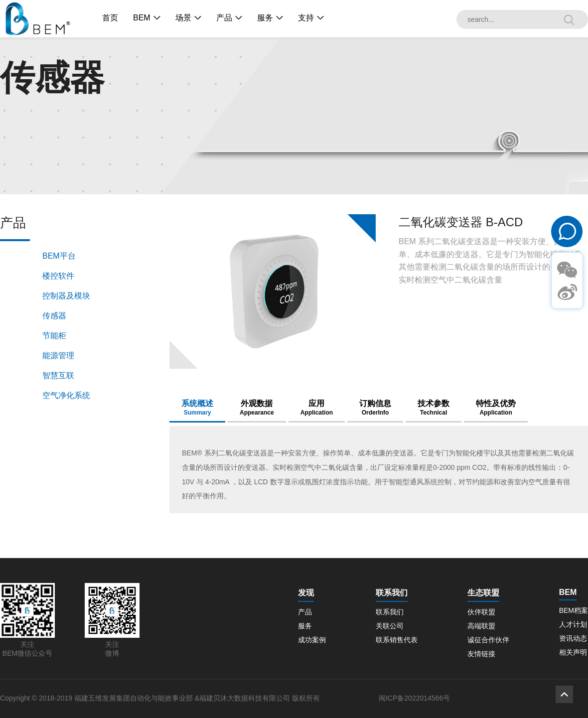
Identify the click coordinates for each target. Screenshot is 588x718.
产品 (224, 18)
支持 (306, 18)
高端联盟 (481, 626)
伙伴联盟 (481, 612)
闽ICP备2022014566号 (414, 698)
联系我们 (390, 612)
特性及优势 (496, 408)
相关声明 (573, 652)
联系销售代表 (397, 640)
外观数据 (257, 408)
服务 (265, 18)
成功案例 (312, 640)
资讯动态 (573, 638)
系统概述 (197, 408)
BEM (142, 18)
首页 (110, 18)
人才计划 (573, 624)
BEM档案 (574, 610)
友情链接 (481, 654)
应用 (317, 408)
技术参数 (434, 408)
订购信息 (375, 408)
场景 (183, 18)
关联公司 (390, 626)
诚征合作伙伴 (488, 640)
